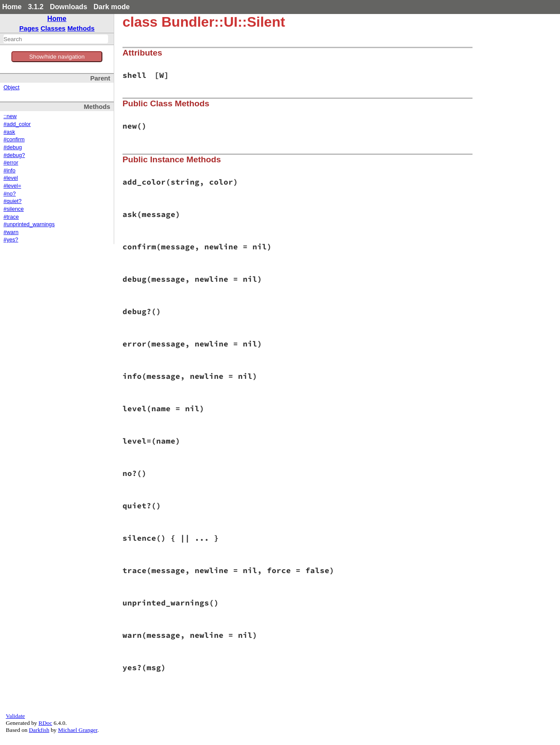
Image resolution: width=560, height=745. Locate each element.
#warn (11, 232)
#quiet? (12, 201)
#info (9, 171)
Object (11, 87)
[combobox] (56, 39)
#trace (11, 217)
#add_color (17, 124)
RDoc (45, 723)
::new (10, 116)
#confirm (14, 140)
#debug (13, 147)
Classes (53, 28)
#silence (14, 209)
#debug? (14, 155)
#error (11, 163)
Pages (29, 28)
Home (12, 7)
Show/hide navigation (57, 57)
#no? (10, 194)
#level (11, 178)
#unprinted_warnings (29, 224)
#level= (12, 186)
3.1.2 (36, 7)
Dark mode (112, 7)
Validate (15, 716)
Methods (81, 28)
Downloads (68, 7)
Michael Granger (78, 730)
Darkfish (39, 730)
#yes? (11, 240)
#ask (9, 132)
